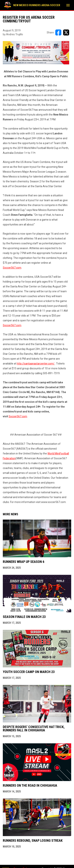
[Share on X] (66, 32)
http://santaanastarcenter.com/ (36, 364)
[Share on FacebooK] (58, 32)
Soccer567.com (12, 268)
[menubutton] (68, 5)
